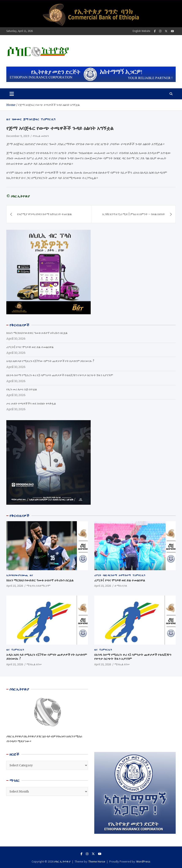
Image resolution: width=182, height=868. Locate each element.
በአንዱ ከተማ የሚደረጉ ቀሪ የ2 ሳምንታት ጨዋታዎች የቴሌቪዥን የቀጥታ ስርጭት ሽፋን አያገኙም (60, 375)
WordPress (143, 861)
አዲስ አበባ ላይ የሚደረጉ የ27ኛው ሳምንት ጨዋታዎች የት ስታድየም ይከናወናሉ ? (50, 361)
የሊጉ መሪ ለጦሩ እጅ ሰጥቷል (22, 389)
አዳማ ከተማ (125, 575)
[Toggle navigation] (12, 94)
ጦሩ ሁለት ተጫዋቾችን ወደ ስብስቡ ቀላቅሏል (31, 403)
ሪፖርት (98, 575)
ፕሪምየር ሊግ (48, 119)
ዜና (8, 119)
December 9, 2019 (18, 136)
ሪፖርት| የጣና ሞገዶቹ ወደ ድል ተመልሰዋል (30, 347)
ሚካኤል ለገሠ (34, 664)
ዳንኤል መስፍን (41, 136)
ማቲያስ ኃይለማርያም (38, 586)
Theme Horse (97, 861)
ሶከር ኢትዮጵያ (62, 861)
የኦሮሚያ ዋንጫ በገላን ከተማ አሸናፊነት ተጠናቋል (44, 214)
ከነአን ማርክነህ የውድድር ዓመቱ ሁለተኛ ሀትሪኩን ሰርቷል (37, 333)
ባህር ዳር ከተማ (110, 575)
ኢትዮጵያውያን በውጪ (17, 575)
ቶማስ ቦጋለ (121, 586)
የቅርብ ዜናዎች (19, 516)
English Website (141, 31)
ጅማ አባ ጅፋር (31, 119)
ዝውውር (17, 119)
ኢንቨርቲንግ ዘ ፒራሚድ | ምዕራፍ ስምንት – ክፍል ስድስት (134, 214)
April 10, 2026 (15, 586)
